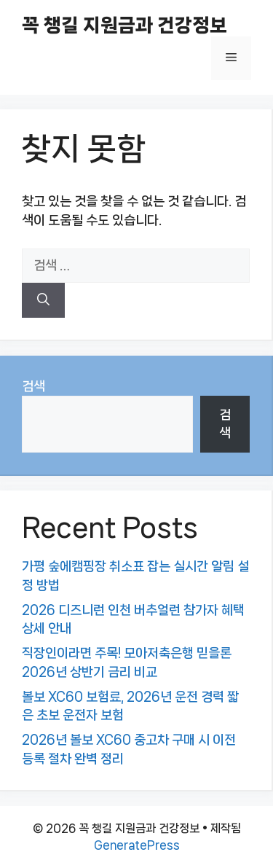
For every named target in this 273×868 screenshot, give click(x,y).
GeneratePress (137, 845)
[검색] (43, 300)
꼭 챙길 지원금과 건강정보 (124, 25)
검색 (33, 386)
